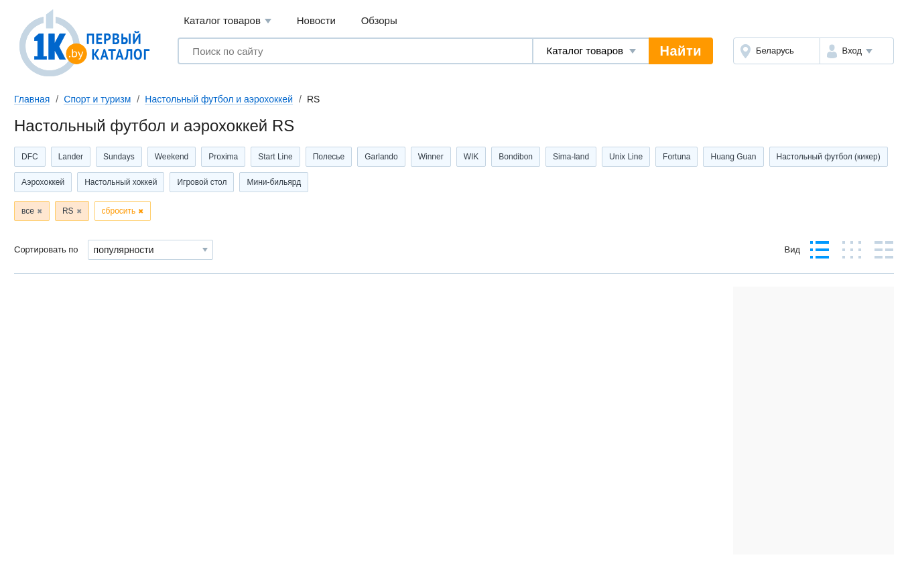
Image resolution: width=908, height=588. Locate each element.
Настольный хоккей (121, 182)
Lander (71, 157)
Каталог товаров (228, 21)
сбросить (119, 211)
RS (68, 211)
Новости (316, 20)
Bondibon (516, 157)
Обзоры (379, 20)
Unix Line (626, 157)
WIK (471, 157)
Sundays (119, 157)
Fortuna (676, 157)
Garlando (381, 157)
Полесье (329, 157)
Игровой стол (202, 182)
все (28, 211)
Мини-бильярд (274, 182)
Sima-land (571, 157)
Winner (431, 157)
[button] (857, 51)
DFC (30, 157)
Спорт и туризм (97, 99)
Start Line (275, 157)
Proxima (223, 157)
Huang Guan (733, 157)
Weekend (172, 157)
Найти (681, 51)
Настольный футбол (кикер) (829, 157)
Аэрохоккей (43, 182)
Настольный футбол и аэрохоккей (219, 99)
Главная (32, 99)
